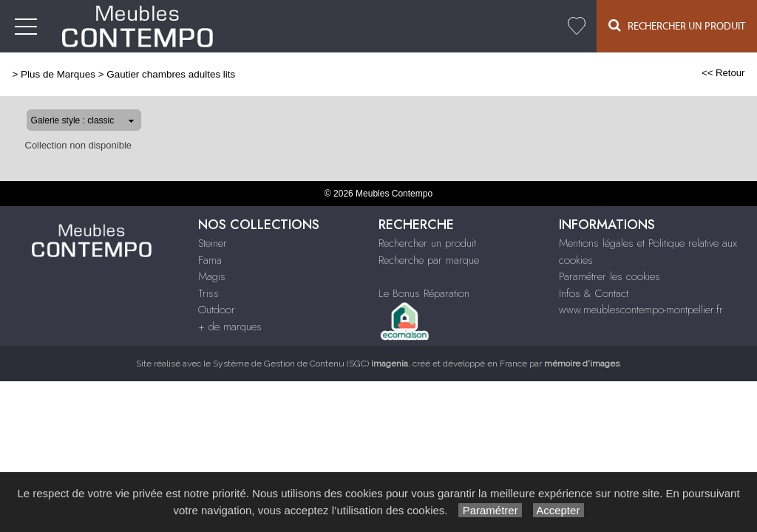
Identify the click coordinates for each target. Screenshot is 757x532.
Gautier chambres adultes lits (171, 74)
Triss (208, 293)
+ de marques (230, 327)
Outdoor (217, 310)
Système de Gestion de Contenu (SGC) (310, 364)
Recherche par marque (429, 260)
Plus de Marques (58, 74)
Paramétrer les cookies (610, 276)
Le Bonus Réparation (424, 293)
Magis (212, 276)
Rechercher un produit (427, 243)
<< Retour (723, 73)
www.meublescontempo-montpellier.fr (641, 310)
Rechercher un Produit (677, 25)
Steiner (213, 243)
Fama (210, 260)
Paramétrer (490, 510)
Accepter (559, 510)
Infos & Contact (594, 293)
